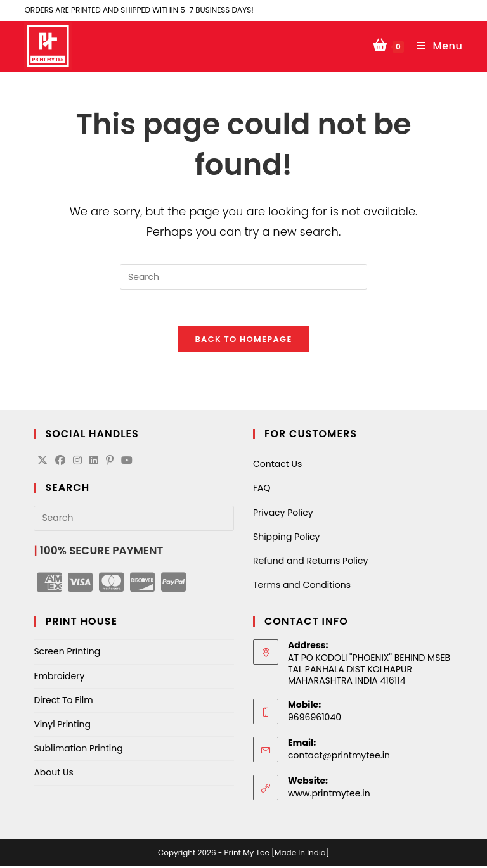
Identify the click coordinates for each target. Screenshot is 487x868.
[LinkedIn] (94, 463)
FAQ (262, 490)
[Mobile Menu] (435, 46)
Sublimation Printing (78, 750)
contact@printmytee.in (339, 757)
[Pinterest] (110, 463)
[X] (42, 463)
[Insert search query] (243, 277)
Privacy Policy (283, 514)
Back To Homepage (243, 341)
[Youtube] (127, 463)
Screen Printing (67, 653)
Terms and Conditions (302, 587)
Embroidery (59, 678)
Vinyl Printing (62, 726)
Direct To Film (63, 702)
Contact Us (277, 466)
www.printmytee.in (329, 795)
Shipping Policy (287, 539)
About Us (53, 774)
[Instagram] (77, 463)
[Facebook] (60, 463)
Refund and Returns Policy (310, 563)
